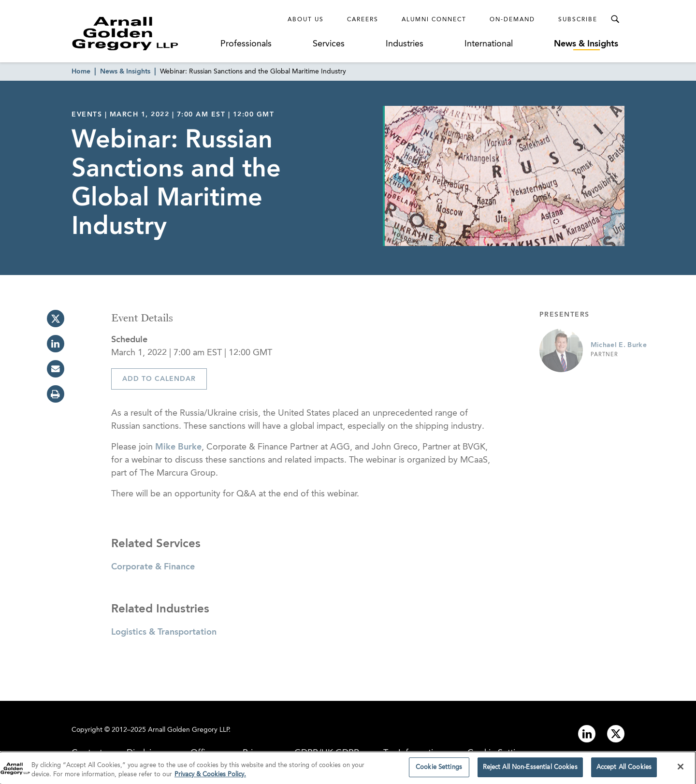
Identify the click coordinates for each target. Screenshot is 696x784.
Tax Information (413, 753)
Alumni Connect (434, 20)
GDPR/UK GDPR (327, 753)
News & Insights (586, 44)
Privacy (256, 753)
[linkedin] (56, 344)
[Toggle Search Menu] (615, 19)
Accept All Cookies (624, 770)
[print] (56, 394)
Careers (363, 20)
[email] (56, 369)
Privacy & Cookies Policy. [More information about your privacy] (210, 777)
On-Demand (512, 20)
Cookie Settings (498, 753)
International (489, 44)
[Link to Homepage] (143, 33)
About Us (306, 20)
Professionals (246, 44)
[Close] (681, 769)
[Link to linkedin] (587, 734)
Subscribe (578, 20)
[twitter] (56, 319)
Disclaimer (146, 753)
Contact (87, 753)
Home (81, 72)
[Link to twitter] (616, 734)
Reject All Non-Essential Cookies (530, 770)
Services (329, 44)
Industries (405, 44)
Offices (204, 753)
